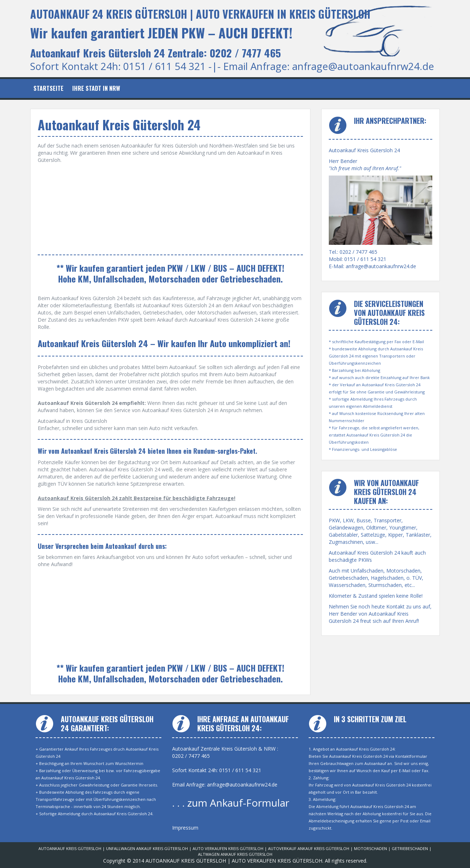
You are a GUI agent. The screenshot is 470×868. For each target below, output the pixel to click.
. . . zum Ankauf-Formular (231, 803)
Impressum (185, 828)
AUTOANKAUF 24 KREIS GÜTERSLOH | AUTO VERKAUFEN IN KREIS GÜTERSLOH (200, 14)
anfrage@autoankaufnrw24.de (363, 66)
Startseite (49, 88)
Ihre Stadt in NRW (96, 88)
